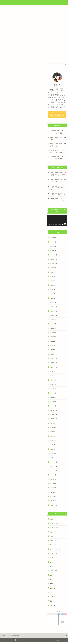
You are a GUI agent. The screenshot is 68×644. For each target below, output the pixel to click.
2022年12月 (53, 410)
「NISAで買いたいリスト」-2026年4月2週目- (56, 158)
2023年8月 (53, 376)
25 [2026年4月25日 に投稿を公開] (63, 622)
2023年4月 (53, 393)
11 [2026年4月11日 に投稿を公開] (63, 618)
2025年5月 (53, 285)
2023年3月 (53, 397)
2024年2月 (53, 350)
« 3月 (49, 626)
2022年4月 (53, 445)
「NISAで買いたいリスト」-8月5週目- (58, 194)
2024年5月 (53, 337)
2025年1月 (53, 302)
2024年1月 (53, 354)
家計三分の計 (54, 571)
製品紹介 (7, 37)
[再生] (50, 224)
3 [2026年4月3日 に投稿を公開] (60, 616)
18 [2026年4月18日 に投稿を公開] (63, 620)
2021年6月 (53, 488)
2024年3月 (53, 345)
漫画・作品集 (51, 33)
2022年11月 (53, 415)
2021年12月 (53, 462)
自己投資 (52, 597)
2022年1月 (53, 458)
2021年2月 (53, 497)
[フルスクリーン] (65, 224)
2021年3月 (53, 492)
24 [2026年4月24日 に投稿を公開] (60, 622)
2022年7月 (53, 432)
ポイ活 (52, 558)
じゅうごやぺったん (55, 532)
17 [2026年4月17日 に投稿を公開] (60, 620)
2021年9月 (53, 475)
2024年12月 (53, 307)
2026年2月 (53, 246)
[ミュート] (63, 224)
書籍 (51, 579)
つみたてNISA (54, 541)
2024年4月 (53, 341)
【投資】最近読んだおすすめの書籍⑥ (58, 138)
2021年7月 (53, 484)
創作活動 (52, 566)
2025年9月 (53, 268)
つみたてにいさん (58, 189)
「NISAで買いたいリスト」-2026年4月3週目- (56, 151)
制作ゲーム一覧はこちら (34, 50)
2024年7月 (53, 328)
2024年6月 (53, 333)
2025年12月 (53, 255)
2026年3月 (53, 242)
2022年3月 (53, 449)
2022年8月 (53, 428)
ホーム (6, 33)
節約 (51, 592)
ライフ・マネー (54, 562)
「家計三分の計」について (34, 33)
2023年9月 (53, 371)
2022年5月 (53, 440)
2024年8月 (53, 324)
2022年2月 (53, 453)
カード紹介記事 (54, 523)
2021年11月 (53, 466)
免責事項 (19, 640)
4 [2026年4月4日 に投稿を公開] (63, 616)
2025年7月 (53, 277)
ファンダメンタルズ (55, 549)
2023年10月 (53, 367)
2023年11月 (53, 363)
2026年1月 (53, 251)
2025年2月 (53, 298)
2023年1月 (53, 406)
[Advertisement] (34, 18)
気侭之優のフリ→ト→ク (34, 2)
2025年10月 (53, 264)
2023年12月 (53, 358)
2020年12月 (53, 505)
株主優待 (52, 584)
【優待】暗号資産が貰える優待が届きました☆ (58, 173)
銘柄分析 (52, 605)
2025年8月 (53, 272)
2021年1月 (53, 501)
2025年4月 (53, 289)
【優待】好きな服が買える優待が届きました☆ (58, 145)
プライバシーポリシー (9, 640)
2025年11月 (53, 259)
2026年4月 (53, 238)
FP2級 (51, 519)
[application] (57, 220)
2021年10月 (53, 471)
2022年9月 (53, 423)
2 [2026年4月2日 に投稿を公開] (57, 616)
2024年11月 (53, 311)
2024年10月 (53, 315)
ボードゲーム (54, 554)
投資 (51, 575)
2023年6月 (53, 384)
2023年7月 (53, 380)
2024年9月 (53, 320)
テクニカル (53, 545)
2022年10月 (53, 419)
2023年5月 (53, 389)
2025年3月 (53, 294)
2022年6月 (53, 436)
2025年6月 (53, 281)
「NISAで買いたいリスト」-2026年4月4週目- (56, 132)
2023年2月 (53, 402)
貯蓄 (51, 601)
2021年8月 (53, 479)
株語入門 (52, 588)
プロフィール (17, 33)
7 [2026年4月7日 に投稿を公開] (52, 618)
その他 (52, 536)
